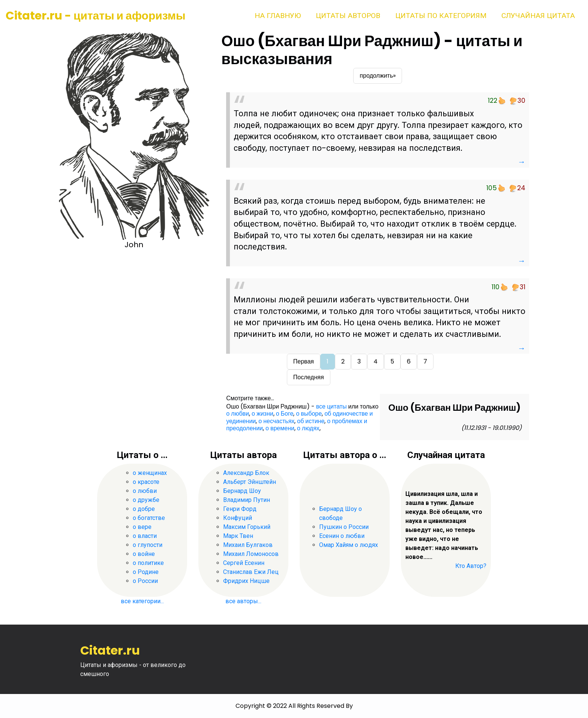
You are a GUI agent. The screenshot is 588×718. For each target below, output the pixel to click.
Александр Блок (246, 473)
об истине (311, 421)
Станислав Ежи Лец (251, 572)
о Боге (285, 414)
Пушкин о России (344, 527)
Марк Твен (238, 536)
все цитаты (331, 406)
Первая (304, 361)
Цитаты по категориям (441, 16)
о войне (144, 554)
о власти (145, 536)
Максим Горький (247, 527)
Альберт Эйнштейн (250, 482)
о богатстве (149, 518)
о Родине (146, 572)
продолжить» (378, 76)
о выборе (309, 414)
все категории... (142, 601)
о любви (238, 414)
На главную (278, 16)
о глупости (148, 545)
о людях (308, 428)
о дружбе (146, 500)
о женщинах (150, 473)
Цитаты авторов (348, 16)
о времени (280, 428)
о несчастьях (276, 421)
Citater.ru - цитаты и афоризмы (96, 16)
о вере (142, 527)
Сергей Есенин (244, 563)
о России (145, 581)
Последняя (309, 377)
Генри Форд (240, 509)
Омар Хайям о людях (349, 545)
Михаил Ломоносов (251, 554)
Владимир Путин (247, 500)
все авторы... (243, 601)
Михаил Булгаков (248, 545)
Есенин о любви (342, 536)
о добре (144, 509)
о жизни (262, 414)
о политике (148, 563)
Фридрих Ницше (246, 581)
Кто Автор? (471, 566)
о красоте (146, 482)
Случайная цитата (538, 16)
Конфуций (238, 518)
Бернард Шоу (242, 491)
